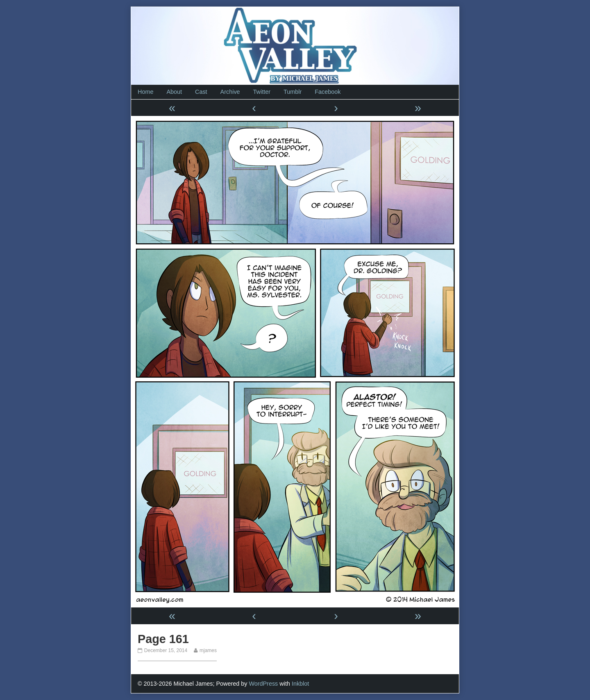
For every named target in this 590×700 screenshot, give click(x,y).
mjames (208, 650)
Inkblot (300, 684)
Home (145, 92)
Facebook (328, 92)
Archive (230, 92)
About (174, 92)
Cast (201, 92)
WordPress (263, 684)
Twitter (262, 92)
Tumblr (293, 92)
